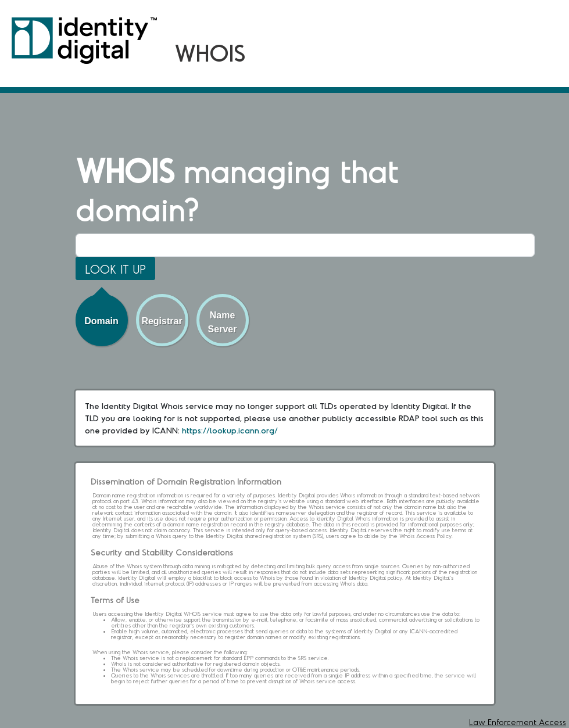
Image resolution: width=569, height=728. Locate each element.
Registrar (162, 321)
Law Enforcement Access (518, 722)
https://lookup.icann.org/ (230, 430)
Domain (101, 321)
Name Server (223, 322)
